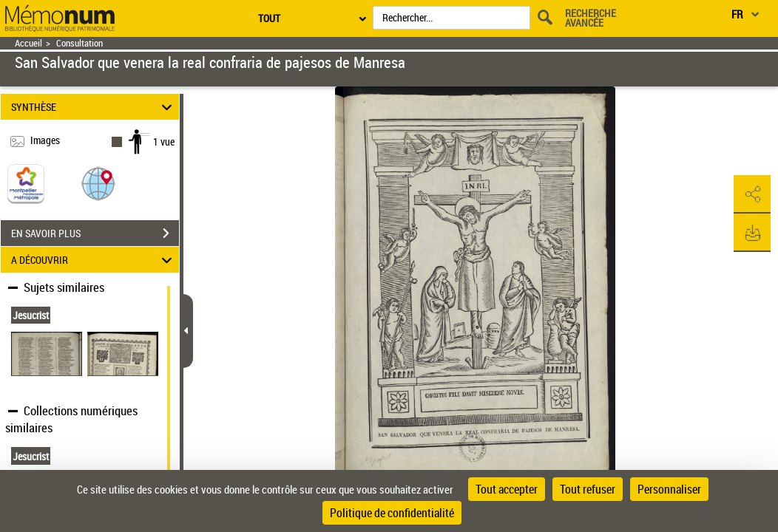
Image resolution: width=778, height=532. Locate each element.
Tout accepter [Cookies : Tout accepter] (507, 489)
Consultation (80, 43)
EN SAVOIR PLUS (95, 233)
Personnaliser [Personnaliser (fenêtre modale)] (669, 489)
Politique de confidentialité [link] (392, 513)
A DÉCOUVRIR (94, 260)
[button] (98, 183)
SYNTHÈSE (94, 107)
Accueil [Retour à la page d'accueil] (28, 43)
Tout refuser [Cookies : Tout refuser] (588, 489)
